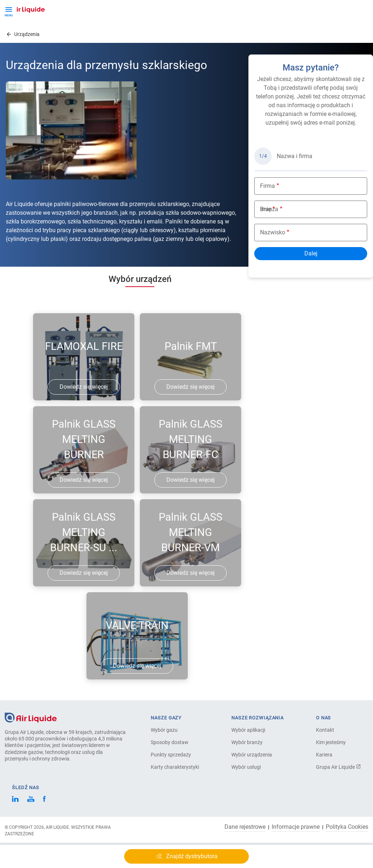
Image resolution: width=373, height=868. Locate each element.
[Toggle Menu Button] (9, 11)
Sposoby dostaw (170, 742)
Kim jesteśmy (331, 742)
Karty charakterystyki (175, 767)
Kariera (324, 755)
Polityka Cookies (347, 827)
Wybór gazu (164, 730)
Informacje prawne (296, 827)
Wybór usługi (246, 767)
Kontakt (325, 730)
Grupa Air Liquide (338, 767)
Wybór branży (247, 742)
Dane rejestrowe (245, 827)
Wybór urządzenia (252, 755)
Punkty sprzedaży (171, 755)
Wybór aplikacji (248, 730)
